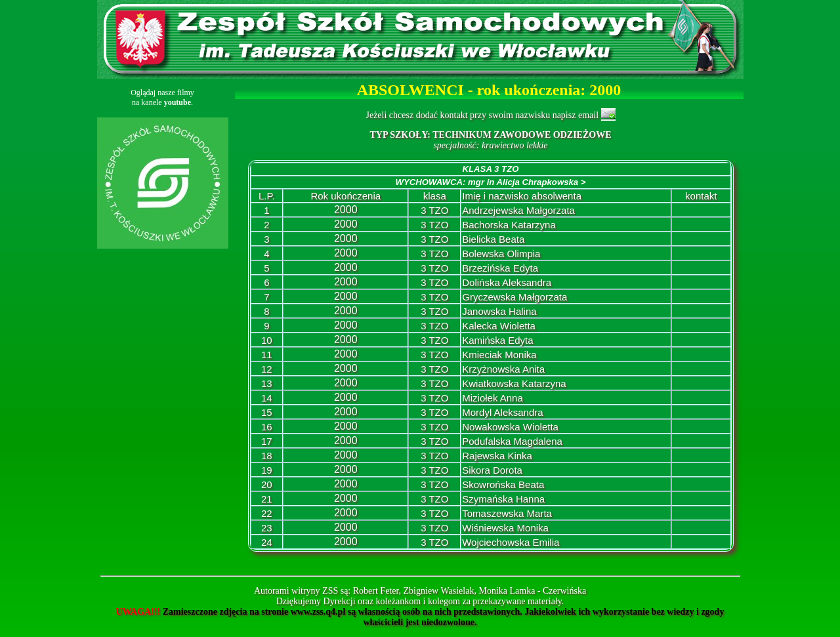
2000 (346, 210)
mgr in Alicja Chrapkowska (527, 182)
